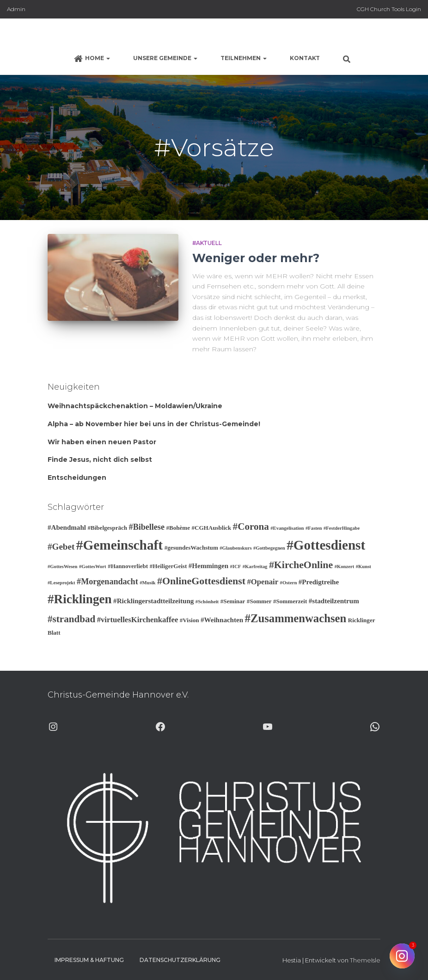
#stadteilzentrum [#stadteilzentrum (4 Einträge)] (334, 601)
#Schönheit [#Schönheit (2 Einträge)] (207, 602)
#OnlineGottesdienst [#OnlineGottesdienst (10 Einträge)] (201, 581)
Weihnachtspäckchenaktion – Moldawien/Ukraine (135, 406)
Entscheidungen (77, 478)
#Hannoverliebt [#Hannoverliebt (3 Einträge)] (128, 566)
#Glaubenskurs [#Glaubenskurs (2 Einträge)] (235, 548)
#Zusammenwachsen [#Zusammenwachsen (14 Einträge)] (296, 618)
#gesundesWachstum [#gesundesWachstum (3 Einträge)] (191, 548)
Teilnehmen (244, 58)
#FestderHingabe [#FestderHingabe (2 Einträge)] (342, 528)
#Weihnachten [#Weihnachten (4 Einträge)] (222, 620)
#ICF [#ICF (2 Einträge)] (236, 567)
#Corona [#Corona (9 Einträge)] (251, 527)
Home (92, 59)
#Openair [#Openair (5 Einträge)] (263, 582)
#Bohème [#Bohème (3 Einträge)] (178, 528)
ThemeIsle (365, 960)
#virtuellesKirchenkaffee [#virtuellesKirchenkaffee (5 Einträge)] (138, 620)
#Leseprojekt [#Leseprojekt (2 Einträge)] (61, 583)
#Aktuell (207, 243)
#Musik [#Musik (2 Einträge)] (147, 583)
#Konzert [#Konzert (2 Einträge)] (345, 567)
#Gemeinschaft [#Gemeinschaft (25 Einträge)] (119, 545)
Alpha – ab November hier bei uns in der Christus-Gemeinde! (154, 424)
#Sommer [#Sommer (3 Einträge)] (259, 601)
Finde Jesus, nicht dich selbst (100, 459)
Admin (16, 9)
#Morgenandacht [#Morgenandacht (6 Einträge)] (107, 582)
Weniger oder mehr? (256, 258)
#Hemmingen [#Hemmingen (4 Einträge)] (208, 566)
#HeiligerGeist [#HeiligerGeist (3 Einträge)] (168, 566)
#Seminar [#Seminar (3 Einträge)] (233, 601)
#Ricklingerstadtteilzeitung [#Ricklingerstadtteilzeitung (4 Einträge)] (153, 601)
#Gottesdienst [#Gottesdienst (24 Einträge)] (326, 545)
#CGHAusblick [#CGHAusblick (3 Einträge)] (211, 528)
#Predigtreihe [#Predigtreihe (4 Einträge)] (319, 582)
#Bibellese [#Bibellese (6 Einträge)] (147, 527)
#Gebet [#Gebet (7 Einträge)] (61, 547)
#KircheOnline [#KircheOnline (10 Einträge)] (301, 565)
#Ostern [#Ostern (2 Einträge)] (289, 583)
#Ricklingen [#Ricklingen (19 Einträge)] (80, 599)
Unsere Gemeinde (165, 58)
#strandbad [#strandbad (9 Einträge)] (71, 619)
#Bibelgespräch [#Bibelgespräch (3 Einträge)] (107, 528)
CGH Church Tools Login (389, 9)
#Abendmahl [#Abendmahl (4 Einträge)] (67, 527)
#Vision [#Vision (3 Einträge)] (190, 620)
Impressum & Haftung (89, 960)
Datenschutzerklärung (180, 960)
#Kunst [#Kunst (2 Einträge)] (364, 567)
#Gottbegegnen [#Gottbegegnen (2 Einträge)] (269, 548)
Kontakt (305, 58)
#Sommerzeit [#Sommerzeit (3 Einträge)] (290, 601)
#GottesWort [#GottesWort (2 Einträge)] (93, 567)
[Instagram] (402, 956)
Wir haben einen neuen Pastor (102, 442)
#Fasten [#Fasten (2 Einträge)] (314, 528)
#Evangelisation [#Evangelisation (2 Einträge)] (287, 528)
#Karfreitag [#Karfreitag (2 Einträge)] (255, 567)
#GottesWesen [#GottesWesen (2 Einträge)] (63, 567)
